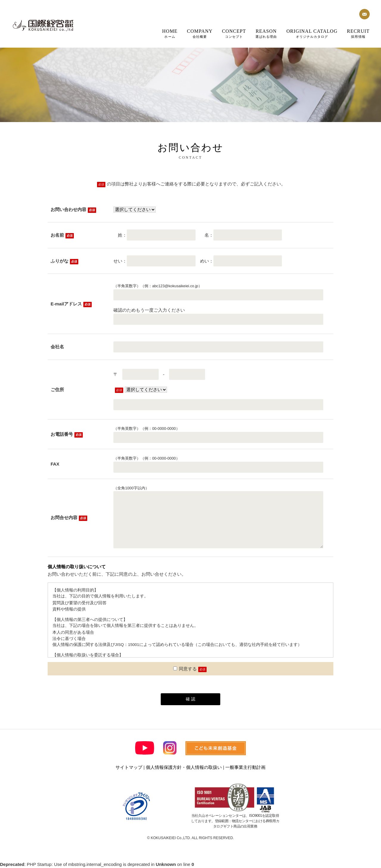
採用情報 (358, 33)
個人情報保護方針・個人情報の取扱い (184, 767)
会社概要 (200, 33)
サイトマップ (129, 767)
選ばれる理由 (266, 33)
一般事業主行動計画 (245, 767)
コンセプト (234, 33)
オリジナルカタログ (312, 33)
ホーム (170, 33)
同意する (185, 669)
